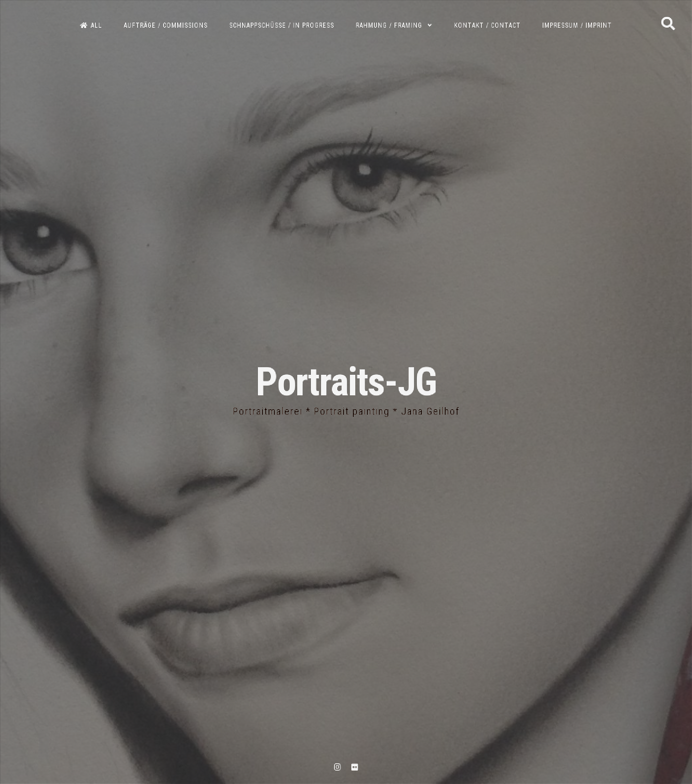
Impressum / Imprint (577, 25)
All (91, 25)
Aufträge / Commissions (166, 25)
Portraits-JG (346, 382)
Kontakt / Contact (487, 25)
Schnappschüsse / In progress (282, 25)
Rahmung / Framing (389, 25)
